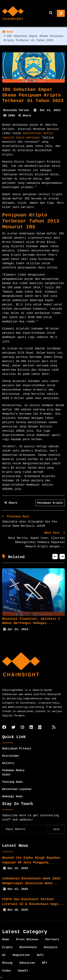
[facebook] (4, 728)
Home (8, 32)
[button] (55, 557)
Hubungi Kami (12, 797)
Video (6, 971)
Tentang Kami (12, 782)
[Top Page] (1, 978)
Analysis (51, 947)
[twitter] (13, 728)
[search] (51, 13)
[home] (13, 13)
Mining (7, 963)
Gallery (8, 763)
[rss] (54, 728)
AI (4, 955)
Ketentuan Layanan (17, 789)
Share (25, 116)
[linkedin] (31, 728)
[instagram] (22, 728)
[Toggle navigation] (61, 13)
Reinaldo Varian (16, 110)
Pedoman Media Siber (13, 773)
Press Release (27, 940)
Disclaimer (11, 756)
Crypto (7, 947)
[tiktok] (40, 728)
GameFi (23, 971)
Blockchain (28, 947)
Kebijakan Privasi (17, 749)
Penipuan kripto (50, 503)
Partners (52, 940)
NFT (45, 963)
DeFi (40, 955)
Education (27, 963)
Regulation (21, 955)
